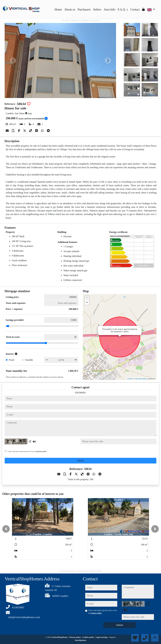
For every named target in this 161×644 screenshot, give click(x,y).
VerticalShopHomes (60, 637)
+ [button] (87, 298)
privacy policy (42, 451)
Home (58, 9)
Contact (135, 9)
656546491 (81, 393)
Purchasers (84, 9)
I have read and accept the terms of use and (27, 451)
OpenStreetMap (141, 379)
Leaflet (130, 379)
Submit (80, 461)
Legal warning (102, 637)
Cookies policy (88, 637)
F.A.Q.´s (123, 9)
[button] (6, 529)
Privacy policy (75, 637)
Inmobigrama (80, 640)
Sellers (97, 9)
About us (70, 9)
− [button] (87, 303)
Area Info (110, 9)
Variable (29, 360)
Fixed (11, 360)
